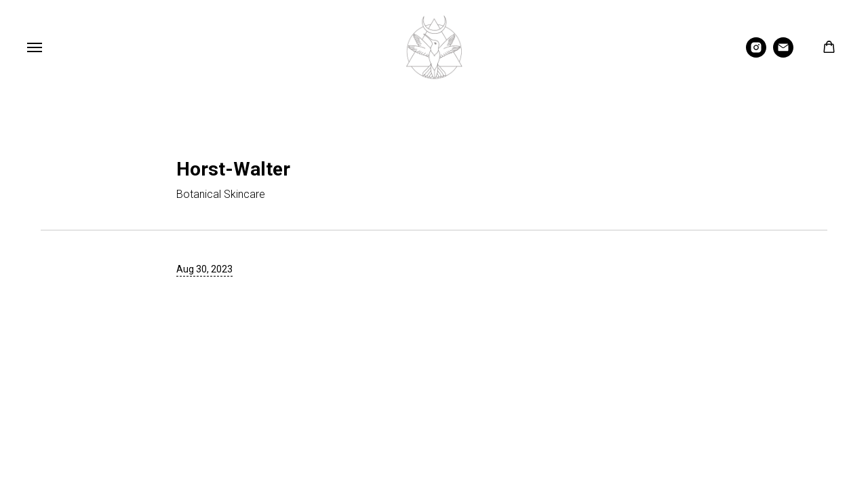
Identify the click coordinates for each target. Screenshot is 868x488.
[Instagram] (756, 54)
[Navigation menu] (35, 47)
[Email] (783, 54)
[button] (829, 47)
